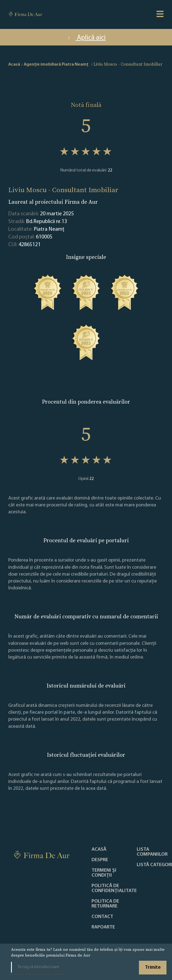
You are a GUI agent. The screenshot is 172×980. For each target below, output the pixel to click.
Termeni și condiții (104, 873)
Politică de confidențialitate (114, 888)
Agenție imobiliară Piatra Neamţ (56, 65)
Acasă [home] (14, 65)
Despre (100, 860)
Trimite (153, 967)
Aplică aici (86, 38)
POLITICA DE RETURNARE (105, 904)
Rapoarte (103, 927)
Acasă (99, 850)
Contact (102, 917)
